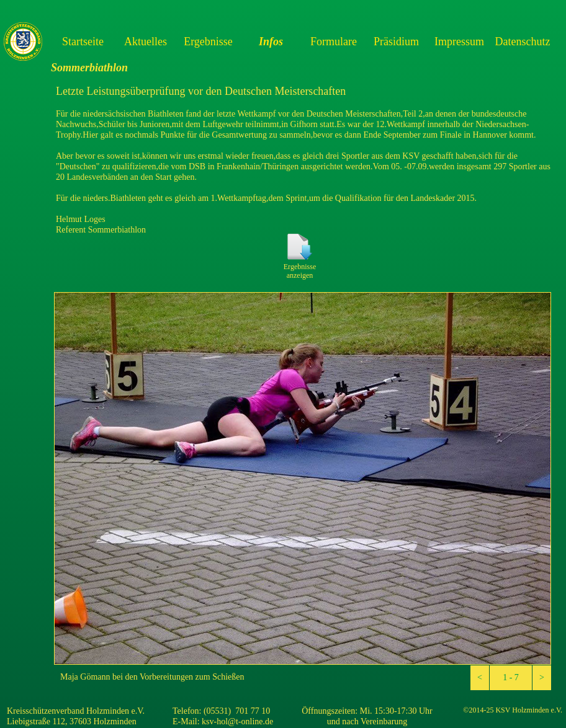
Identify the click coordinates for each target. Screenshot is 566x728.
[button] (480, 678)
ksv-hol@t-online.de (237, 721)
